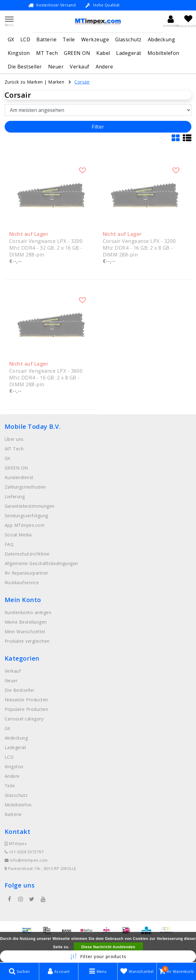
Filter (98, 127)
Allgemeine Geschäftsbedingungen (41, 563)
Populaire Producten (26, 709)
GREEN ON (77, 53)
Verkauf (79, 67)
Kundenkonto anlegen (28, 612)
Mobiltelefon (163, 53)
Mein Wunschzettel (25, 631)
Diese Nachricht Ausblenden (108, 947)
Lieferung (15, 496)
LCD (25, 39)
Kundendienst (19, 477)
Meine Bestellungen (26, 622)
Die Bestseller (25, 67)
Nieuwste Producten (26, 700)
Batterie (46, 39)
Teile (69, 39)
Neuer (56, 67)
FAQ (9, 544)
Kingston (19, 53)
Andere (104, 67)
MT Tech (47, 53)
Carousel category (24, 719)
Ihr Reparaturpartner (27, 573)
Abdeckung (161, 39)
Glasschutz (128, 39)
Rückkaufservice (22, 582)
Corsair (82, 82)
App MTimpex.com (25, 525)
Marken (56, 82)
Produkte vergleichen (27, 641)
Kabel (103, 53)
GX (11, 39)
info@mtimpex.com (26, 860)
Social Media (18, 535)
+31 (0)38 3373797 (24, 852)
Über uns (14, 439)
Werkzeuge (95, 39)
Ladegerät (129, 53)
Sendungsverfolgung (26, 516)
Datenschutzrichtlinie (27, 554)
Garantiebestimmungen (30, 506)
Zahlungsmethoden (25, 487)
